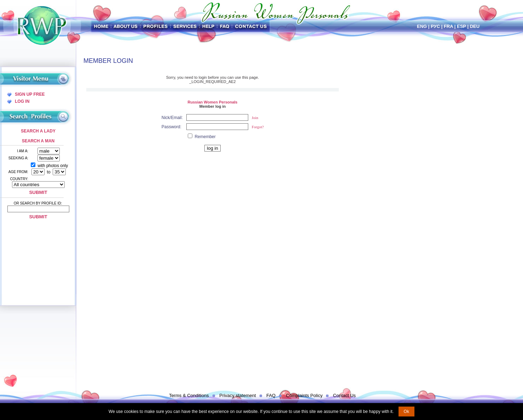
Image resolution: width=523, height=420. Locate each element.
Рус (435, 26)
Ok (406, 412)
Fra (448, 26)
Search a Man (38, 141)
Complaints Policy (304, 395)
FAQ (271, 395)
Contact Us (344, 395)
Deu (475, 26)
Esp (461, 26)
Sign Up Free (30, 94)
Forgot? (258, 127)
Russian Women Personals (212, 102)
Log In (22, 101)
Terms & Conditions (189, 395)
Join (255, 118)
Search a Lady (38, 131)
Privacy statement (237, 395)
